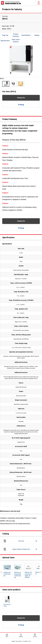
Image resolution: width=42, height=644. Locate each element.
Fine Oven (14, 541)
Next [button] (40, 571)
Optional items (5, 41)
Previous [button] (2, 571)
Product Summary (16, 35)
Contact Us (21, 98)
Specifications (26, 35)
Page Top (5, 35)
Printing (21, 105)
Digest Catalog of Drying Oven (17, 549)
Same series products (16, 41)
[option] (21, 62)
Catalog (37, 35)
